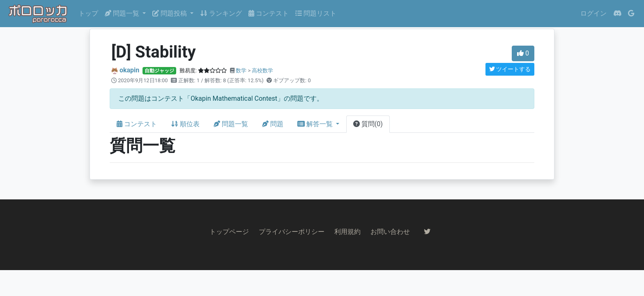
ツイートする (510, 69)
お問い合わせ (390, 232)
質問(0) (368, 124)
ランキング (221, 13)
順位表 (185, 124)
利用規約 (347, 232)
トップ (88, 13)
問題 (273, 124)
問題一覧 (231, 124)
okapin (129, 70)
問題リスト (316, 13)
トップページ (229, 232)
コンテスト (269, 13)
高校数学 (262, 71)
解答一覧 (316, 124)
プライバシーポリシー (292, 232)
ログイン (593, 13)
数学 (241, 71)
